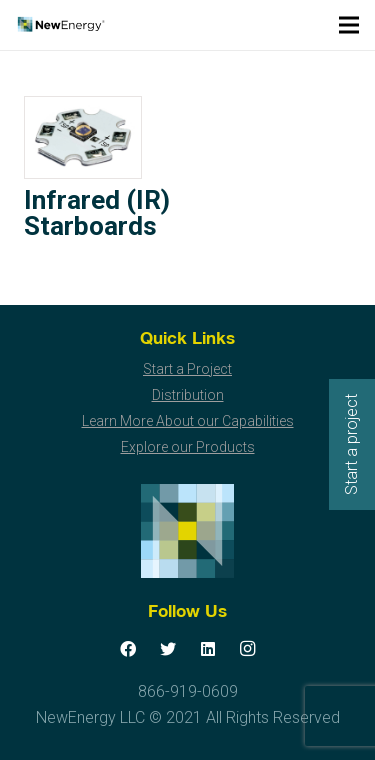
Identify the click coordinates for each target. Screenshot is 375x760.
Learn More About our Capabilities (188, 421)
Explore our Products (188, 447)
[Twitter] (168, 649)
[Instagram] (248, 649)
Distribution (188, 395)
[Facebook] (128, 649)
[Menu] (349, 25)
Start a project (351, 444)
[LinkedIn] (208, 649)
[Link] (60, 25)
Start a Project (187, 369)
